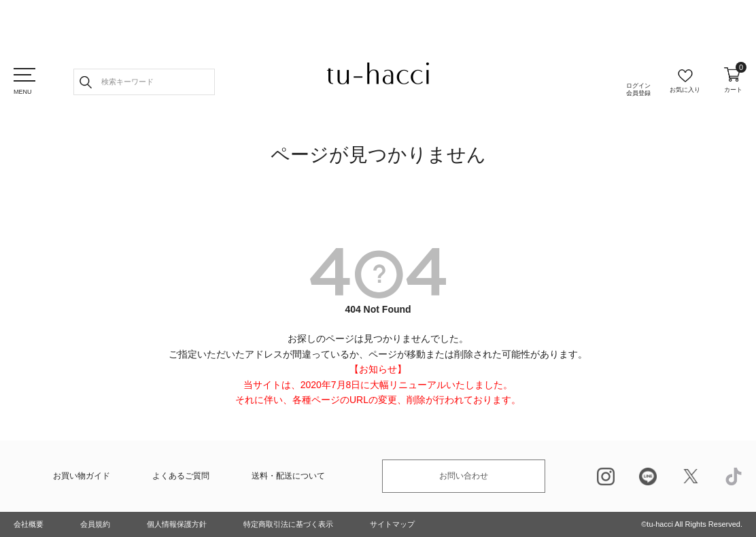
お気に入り (685, 90)
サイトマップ (392, 524)
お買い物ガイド (82, 476)
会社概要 (29, 524)
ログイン (638, 90)
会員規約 (95, 524)
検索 (86, 82)
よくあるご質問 (181, 476)
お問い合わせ (464, 476)
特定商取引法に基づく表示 (288, 524)
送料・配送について (288, 476)
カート (733, 80)
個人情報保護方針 (177, 524)
